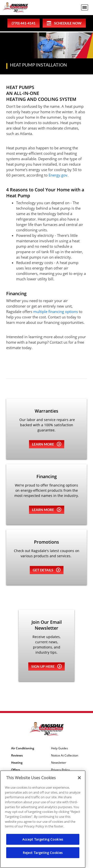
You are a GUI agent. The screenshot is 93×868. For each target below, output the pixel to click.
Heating (17, 763)
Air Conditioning (23, 748)
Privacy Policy (60, 770)
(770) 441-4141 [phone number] (24, 23)
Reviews (17, 756)
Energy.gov (58, 175)
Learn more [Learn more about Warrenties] (47, 444)
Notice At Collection (65, 756)
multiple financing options (56, 312)
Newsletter (59, 763)
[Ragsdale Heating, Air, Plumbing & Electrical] (15, 8)
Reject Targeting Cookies (43, 853)
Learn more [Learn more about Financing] (47, 510)
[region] (43, 819)
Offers (16, 770)
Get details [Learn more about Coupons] (47, 570)
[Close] (79, 778)
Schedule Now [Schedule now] (64, 23)
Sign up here (46, 666)
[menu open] (85, 7)
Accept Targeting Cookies (43, 839)
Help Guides (60, 748)
